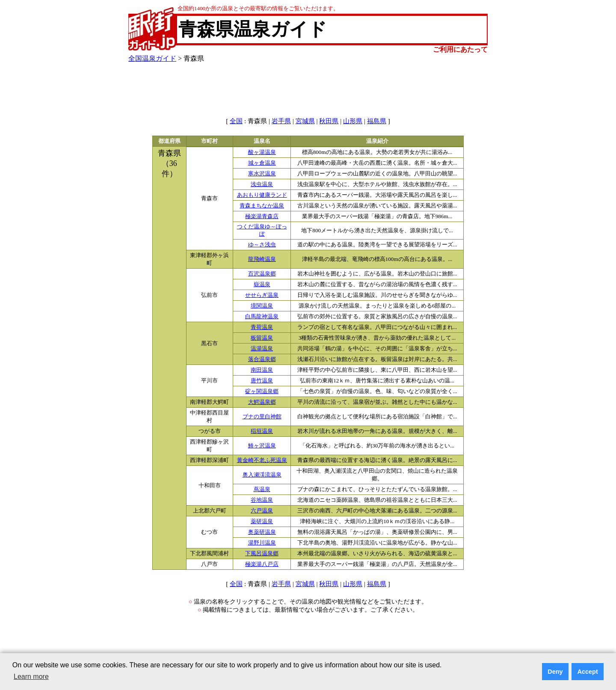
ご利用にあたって (460, 49)
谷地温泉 (262, 500)
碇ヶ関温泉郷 (262, 391)
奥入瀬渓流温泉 (262, 475)
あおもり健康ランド (262, 195)
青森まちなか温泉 (262, 206)
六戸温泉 (262, 511)
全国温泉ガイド (152, 58)
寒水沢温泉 (262, 174)
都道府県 (169, 141)
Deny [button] (555, 672)
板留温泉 (262, 338)
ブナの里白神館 (262, 417)
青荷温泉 (262, 327)
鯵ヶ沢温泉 (262, 446)
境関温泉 (262, 306)
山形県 (353, 121)
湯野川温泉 (262, 543)
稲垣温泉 (262, 431)
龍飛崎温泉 (262, 259)
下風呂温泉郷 (262, 554)
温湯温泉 (262, 349)
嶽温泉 (262, 284)
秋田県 (329, 121)
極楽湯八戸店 (262, 564)
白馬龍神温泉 (262, 317)
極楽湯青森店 (262, 216)
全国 (236, 121)
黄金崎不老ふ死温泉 (262, 460)
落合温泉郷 (262, 359)
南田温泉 (262, 370)
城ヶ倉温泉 (262, 163)
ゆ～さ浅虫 (262, 245)
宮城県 (305, 121)
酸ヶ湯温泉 (262, 152)
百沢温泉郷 (262, 274)
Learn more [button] (31, 677)
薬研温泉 (262, 521)
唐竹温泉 (262, 381)
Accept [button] (588, 672)
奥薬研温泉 (262, 532)
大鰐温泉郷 (262, 402)
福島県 (377, 121)
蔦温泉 (262, 489)
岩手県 (281, 121)
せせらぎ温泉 (262, 295)
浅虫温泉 (262, 184)
